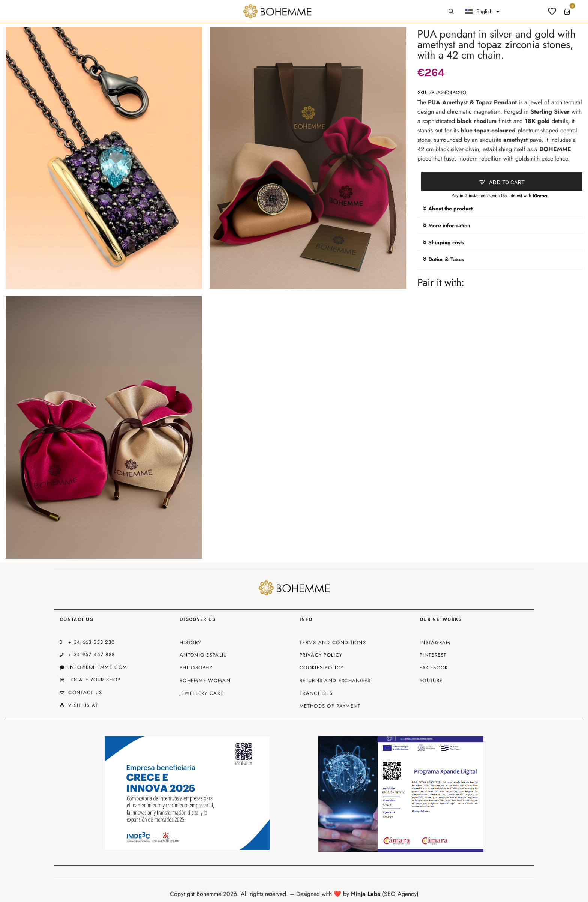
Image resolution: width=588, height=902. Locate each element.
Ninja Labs (366, 894)
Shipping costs (446, 242)
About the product (450, 209)
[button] (500, 209)
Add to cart (507, 182)
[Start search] (451, 12)
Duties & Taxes (446, 259)
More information (449, 225)
